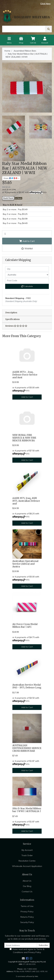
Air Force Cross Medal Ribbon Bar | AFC (25, 626)
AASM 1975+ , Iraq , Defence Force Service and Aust (25, 375)
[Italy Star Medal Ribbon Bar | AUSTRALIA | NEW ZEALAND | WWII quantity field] (27, 234)
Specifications (12, 319)
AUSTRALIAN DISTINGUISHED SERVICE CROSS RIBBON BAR (27, 748)
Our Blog (27, 886)
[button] (27, 248)
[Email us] (23, 958)
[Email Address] (21, 945)
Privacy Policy (27, 912)
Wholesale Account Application (27, 866)
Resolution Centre (27, 861)
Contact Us (27, 892)
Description (11, 313)
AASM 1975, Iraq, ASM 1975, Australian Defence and (26, 501)
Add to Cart (27, 241)
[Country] (27, 275)
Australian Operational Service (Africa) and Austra (25, 564)
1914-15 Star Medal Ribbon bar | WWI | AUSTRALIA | (27, 810)
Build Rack (8, 198)
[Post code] (27, 281)
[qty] (27, 269)
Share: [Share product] (11, 178)
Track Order (27, 855)
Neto (36, 976)
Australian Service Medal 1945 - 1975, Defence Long (27, 686)
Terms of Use (27, 906)
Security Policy (27, 922)
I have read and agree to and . (27, 951)
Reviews (16, 326)
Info (45, 192)
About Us (27, 881)
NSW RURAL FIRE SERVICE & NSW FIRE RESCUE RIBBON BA (24, 438)
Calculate (27, 286)
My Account (27, 850)
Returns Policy (27, 917)
